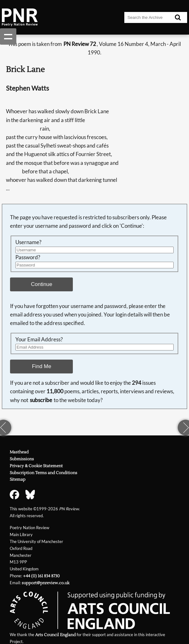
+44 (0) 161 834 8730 (41, 576)
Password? (28, 257)
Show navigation (8, 36)
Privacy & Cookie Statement (36, 466)
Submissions (22, 459)
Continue (42, 284)
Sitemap (18, 479)
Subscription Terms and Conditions (43, 473)
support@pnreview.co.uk (46, 583)
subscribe (41, 400)
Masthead (19, 452)
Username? (28, 242)
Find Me (42, 366)
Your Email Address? (39, 339)
